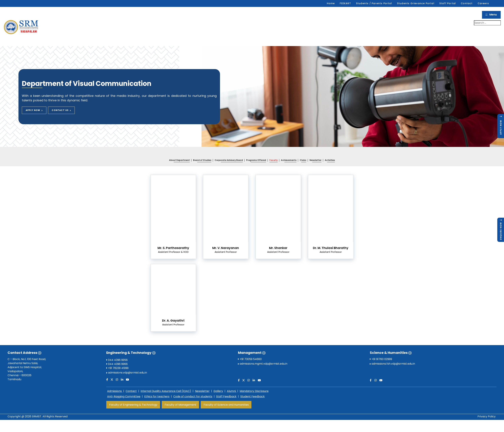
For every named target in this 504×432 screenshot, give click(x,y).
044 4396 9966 (117, 356)
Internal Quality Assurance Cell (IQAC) (166, 384)
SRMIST (37, 409)
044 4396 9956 (117, 352)
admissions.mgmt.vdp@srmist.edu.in (264, 356)
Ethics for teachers (157, 389)
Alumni (232, 384)
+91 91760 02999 (381, 352)
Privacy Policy (487, 409)
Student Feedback (253, 389)
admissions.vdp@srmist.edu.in (127, 365)
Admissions (115, 384)
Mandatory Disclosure (254, 384)
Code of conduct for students (193, 389)
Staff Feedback (226, 389)
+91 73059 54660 (250, 352)
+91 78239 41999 (117, 360)
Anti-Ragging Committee (124, 389)
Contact (131, 384)
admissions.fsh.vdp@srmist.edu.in (393, 356)
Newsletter (202, 384)
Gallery (218, 384)
